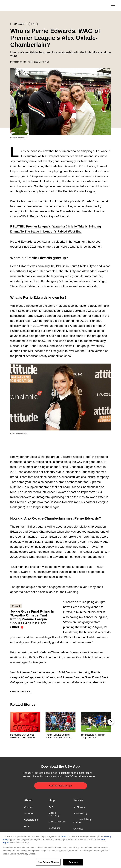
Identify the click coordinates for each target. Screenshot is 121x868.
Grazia (68, 612)
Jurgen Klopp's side (67, 201)
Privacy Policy (80, 813)
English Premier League (79, 191)
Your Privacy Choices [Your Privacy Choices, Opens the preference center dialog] (48, 862)
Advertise (29, 813)
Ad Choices (79, 807)
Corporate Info (31, 820)
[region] (60, 850)
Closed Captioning (54, 814)
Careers (28, 807)
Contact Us (54, 828)
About (27, 826)
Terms (63, 836)
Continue (73, 862)
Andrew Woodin (20, 62)
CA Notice (78, 829)
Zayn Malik (83, 657)
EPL (29, 692)
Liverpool (53, 156)
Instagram (45, 572)
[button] (111, 722)
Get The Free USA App (61, 786)
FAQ (51, 807)
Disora (23, 477)
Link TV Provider (57, 822)
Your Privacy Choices (82, 821)
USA (14, 6)
